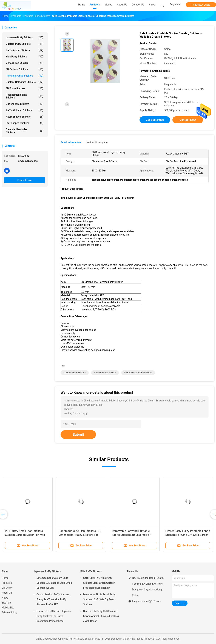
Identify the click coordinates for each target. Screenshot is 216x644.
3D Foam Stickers (25, 88)
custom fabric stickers (75, 373)
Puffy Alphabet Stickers (25, 110)
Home (5, 578)
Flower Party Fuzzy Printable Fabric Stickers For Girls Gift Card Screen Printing (188, 535)
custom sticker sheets (105, 373)
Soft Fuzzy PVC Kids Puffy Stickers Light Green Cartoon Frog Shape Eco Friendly (99, 583)
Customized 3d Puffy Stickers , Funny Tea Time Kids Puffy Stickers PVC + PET (53, 599)
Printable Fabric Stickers (25, 76)
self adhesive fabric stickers (138, 373)
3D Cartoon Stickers (25, 69)
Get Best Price (155, 120)
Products (7, 583)
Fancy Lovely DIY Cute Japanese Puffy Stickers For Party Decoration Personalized (54, 616)
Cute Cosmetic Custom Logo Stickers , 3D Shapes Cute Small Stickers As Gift (54, 583)
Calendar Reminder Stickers (25, 131)
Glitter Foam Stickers (25, 104)
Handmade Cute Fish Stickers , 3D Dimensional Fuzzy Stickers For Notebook (80, 535)
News (5, 598)
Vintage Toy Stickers (25, 63)
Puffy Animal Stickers (25, 50)
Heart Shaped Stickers (25, 117)
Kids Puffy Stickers (25, 57)
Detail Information (71, 142)
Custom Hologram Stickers (25, 82)
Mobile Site (8, 608)
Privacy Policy (9, 613)
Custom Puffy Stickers (25, 44)
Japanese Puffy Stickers (25, 37)
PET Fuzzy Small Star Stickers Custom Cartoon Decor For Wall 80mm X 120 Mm (25, 535)
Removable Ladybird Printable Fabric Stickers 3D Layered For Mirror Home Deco (131, 535)
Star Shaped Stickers (25, 123)
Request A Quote (201, 5)
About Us (7, 593)
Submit (78, 435)
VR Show (7, 588)
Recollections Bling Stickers (25, 96)
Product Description (97, 142)
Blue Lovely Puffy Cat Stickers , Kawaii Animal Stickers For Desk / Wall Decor (101, 616)
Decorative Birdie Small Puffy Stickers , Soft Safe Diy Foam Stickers (99, 599)
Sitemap (6, 603)
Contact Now (25, 180)
